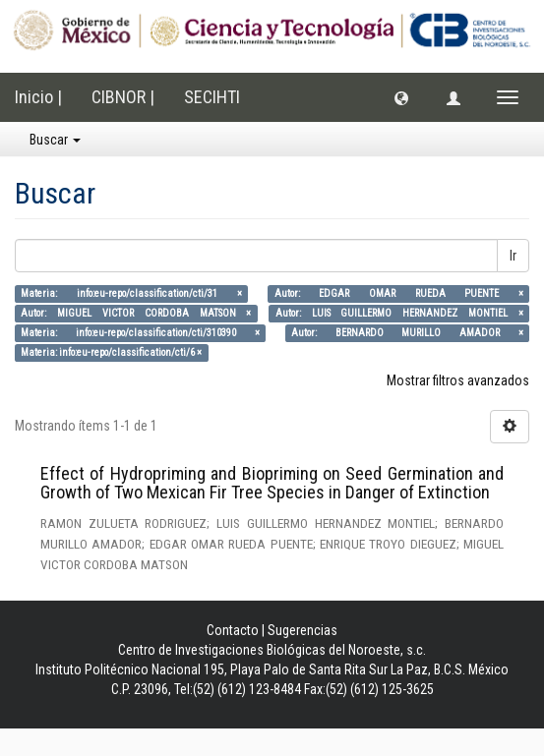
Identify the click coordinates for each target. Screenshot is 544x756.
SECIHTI (212, 97)
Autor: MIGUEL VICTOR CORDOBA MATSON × (136, 313)
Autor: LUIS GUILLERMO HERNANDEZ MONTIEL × (399, 313)
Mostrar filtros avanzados (458, 380)
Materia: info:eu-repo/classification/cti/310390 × (140, 333)
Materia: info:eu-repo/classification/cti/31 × (131, 293)
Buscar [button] (55, 140)
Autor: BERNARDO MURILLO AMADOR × (407, 333)
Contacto (233, 630)
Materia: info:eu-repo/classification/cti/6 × (111, 352)
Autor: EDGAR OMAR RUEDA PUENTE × (399, 293)
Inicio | (38, 97)
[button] (401, 97)
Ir (513, 256)
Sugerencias (302, 630)
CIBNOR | (123, 97)
